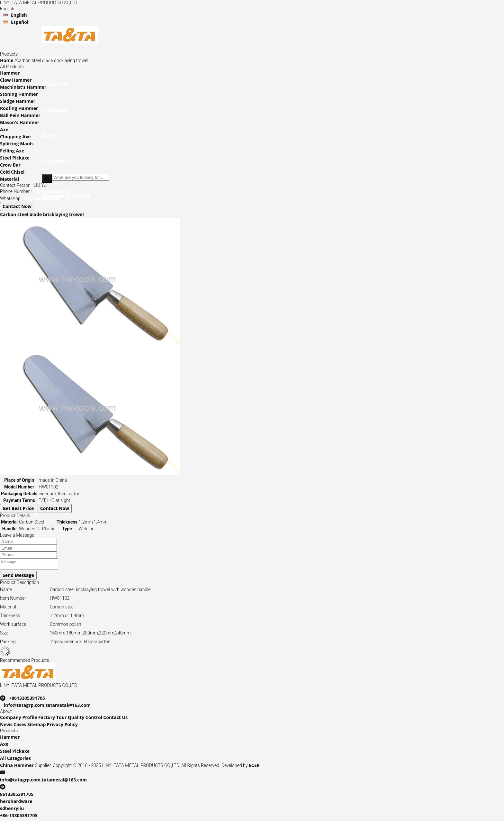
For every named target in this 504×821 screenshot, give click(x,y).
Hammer (10, 73)
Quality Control (85, 719)
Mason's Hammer (20, 122)
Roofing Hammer (19, 108)
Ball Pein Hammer (20, 115)
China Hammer (17, 767)
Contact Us (115, 719)
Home (7, 60)
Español (20, 22)
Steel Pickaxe (15, 158)
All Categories (15, 760)
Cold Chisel (12, 172)
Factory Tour (52, 719)
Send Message (18, 577)
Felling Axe (12, 151)
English (19, 15)
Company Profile (19, 719)
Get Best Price (18, 508)
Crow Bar (10, 165)
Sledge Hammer (18, 101)
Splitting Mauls (17, 144)
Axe (4, 129)
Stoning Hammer (19, 94)
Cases (20, 726)
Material (9, 179)
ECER (254, 767)
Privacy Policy (62, 726)
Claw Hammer (16, 80)
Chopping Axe (15, 137)
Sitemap (36, 726)
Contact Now (17, 206)
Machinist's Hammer (23, 87)
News (6, 726)
